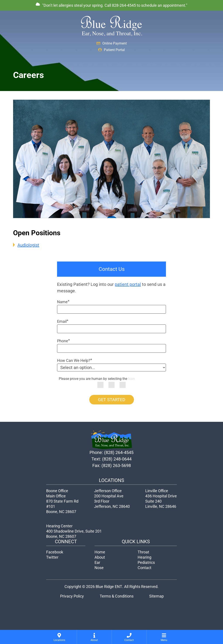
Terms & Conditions (117, 596)
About (100, 557)
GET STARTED (112, 400)
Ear (97, 562)
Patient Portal (111, 50)
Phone (63, 341)
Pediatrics (146, 562)
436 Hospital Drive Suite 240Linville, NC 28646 (161, 501)
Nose (99, 568)
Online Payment (112, 43)
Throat (143, 552)
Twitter (52, 557)
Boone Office (57, 491)
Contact (144, 568)
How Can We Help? (75, 360)
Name (63, 302)
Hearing (144, 557)
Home (100, 552)
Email (63, 321)
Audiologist (28, 245)
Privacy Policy (72, 596)
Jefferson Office (108, 491)
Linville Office (157, 491)
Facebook (55, 552)
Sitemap (156, 596)
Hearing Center (59, 526)
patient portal (128, 284)
